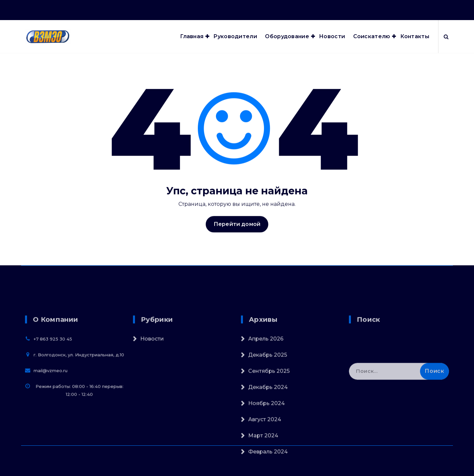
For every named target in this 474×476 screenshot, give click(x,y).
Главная (192, 36)
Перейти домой (237, 231)
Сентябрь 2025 (269, 424)
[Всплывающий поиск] (446, 37)
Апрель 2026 (266, 392)
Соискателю (372, 36)
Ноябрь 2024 (266, 456)
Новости (332, 36)
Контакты (415, 36)
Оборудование (287, 36)
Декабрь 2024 (268, 440)
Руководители (235, 36)
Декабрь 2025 (268, 408)
